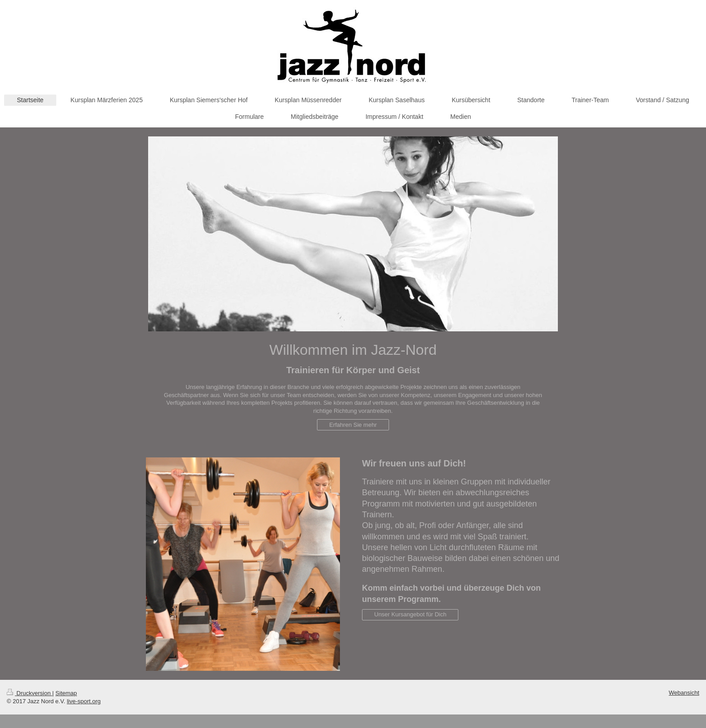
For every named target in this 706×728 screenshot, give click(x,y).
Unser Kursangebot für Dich (410, 614)
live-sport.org (84, 701)
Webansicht (684, 693)
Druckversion (29, 693)
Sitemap (66, 693)
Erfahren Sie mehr (353, 425)
